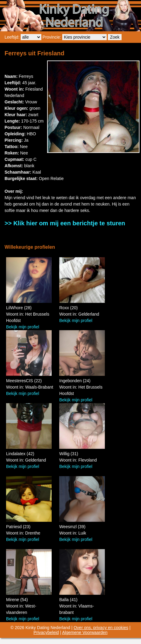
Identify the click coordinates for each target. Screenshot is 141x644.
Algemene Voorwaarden (85, 632)
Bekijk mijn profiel (23, 327)
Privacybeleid (46, 632)
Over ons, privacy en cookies (101, 628)
